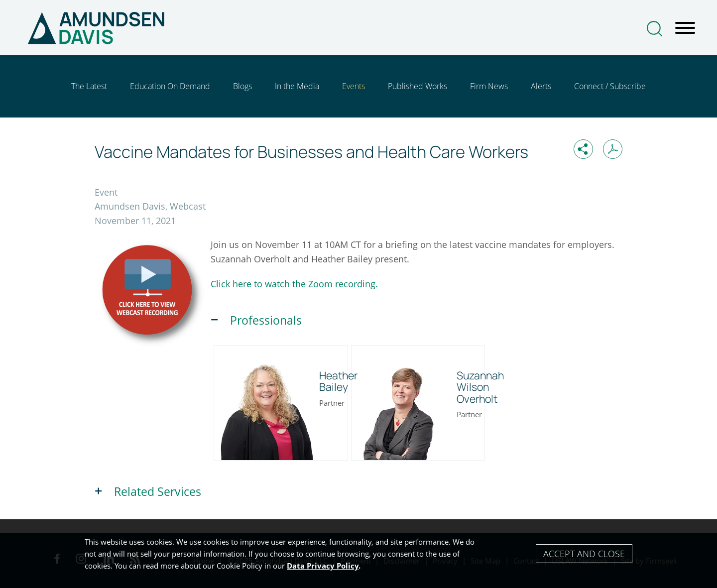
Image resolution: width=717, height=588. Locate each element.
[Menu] (685, 28)
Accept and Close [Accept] (584, 554)
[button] (583, 149)
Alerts (541, 86)
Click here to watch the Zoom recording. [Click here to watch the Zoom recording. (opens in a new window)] (294, 284)
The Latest (89, 86)
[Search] (655, 29)
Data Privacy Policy (323, 566)
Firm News (489, 86)
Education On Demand (170, 86)
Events (354, 86)
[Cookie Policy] (358, 554)
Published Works (418, 86)
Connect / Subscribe (610, 86)
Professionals (266, 320)
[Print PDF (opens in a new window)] (613, 149)
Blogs (242, 86)
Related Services (158, 491)
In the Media (297, 86)
